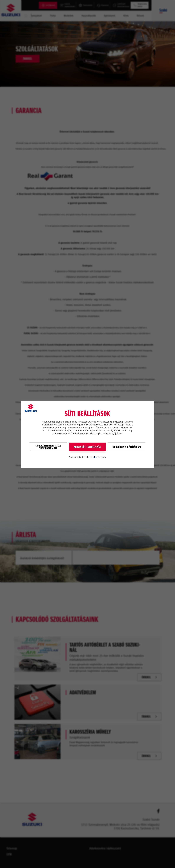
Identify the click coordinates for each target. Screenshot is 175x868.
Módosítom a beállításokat (127, 447)
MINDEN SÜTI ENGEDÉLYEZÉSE (87, 447)
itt (95, 457)
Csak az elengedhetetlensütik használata (48, 447)
